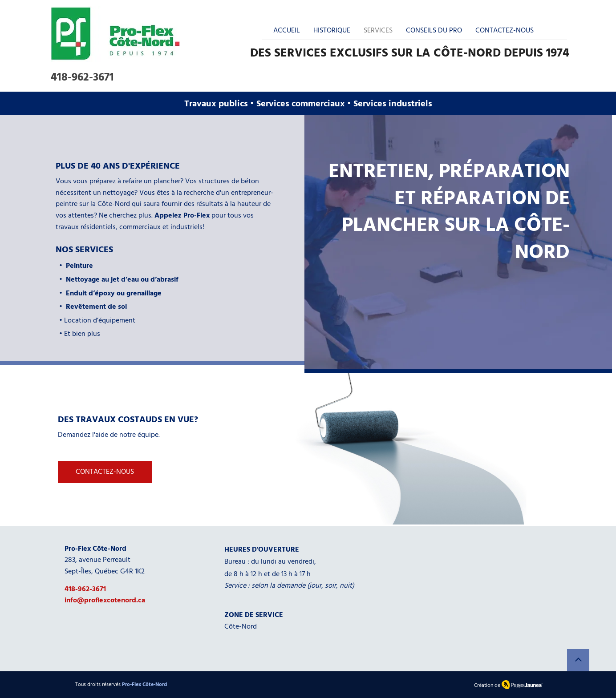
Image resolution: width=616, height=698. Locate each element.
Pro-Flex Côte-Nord (144, 685)
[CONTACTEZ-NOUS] (105, 472)
